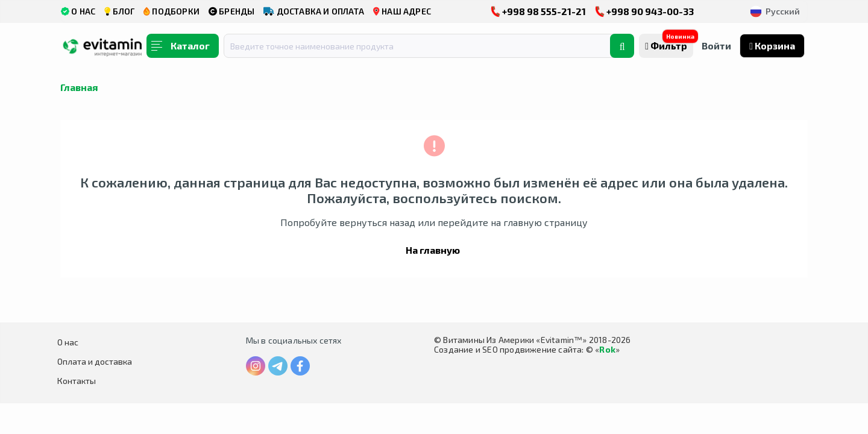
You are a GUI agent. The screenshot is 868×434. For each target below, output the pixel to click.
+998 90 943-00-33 (644, 11)
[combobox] (424, 46)
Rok (607, 349)
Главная (79, 87)
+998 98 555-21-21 (538, 11)
